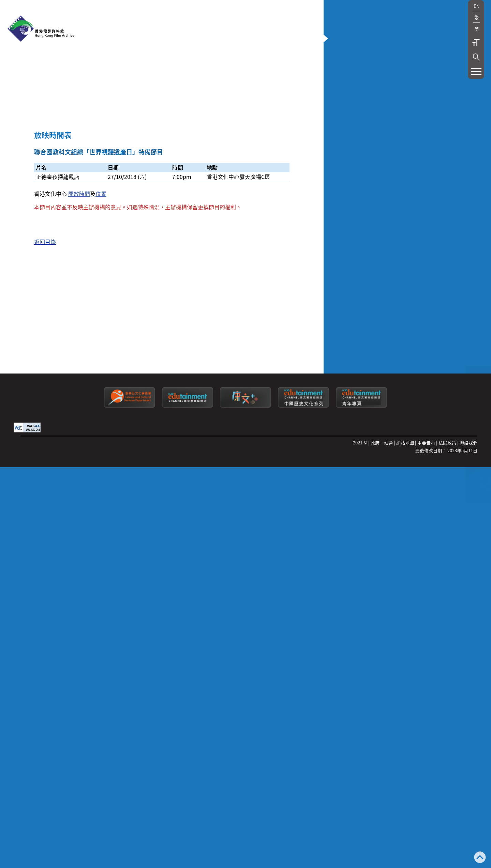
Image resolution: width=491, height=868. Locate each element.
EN (477, 6)
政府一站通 (382, 863)
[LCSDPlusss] (245, 827)
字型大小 (476, 43)
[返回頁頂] (480, 858)
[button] (476, 57)
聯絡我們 (468, 863)
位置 (101, 435)
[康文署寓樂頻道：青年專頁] (361, 827)
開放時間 (79, 435)
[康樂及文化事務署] (130, 827)
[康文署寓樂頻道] (188, 827)
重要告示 (426, 863)
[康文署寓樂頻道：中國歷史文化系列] (303, 827)
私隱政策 (447, 863)
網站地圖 (405, 863)
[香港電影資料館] (41, 29)
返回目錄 (45, 491)
